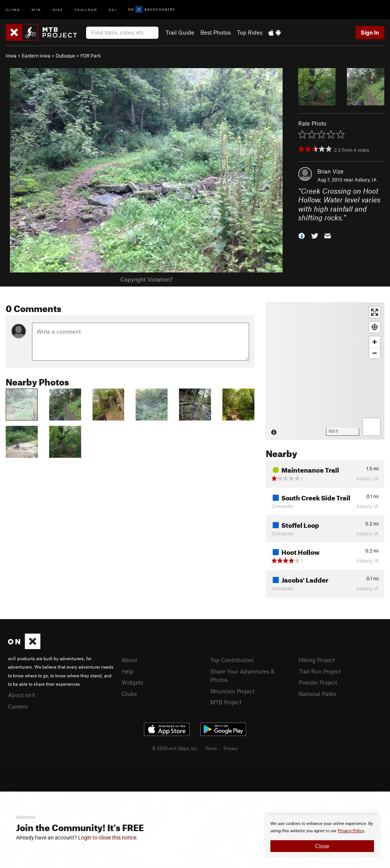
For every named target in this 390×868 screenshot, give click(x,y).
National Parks (317, 694)
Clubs (129, 694)
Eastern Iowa (36, 56)
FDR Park (91, 56)
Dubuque (65, 56)
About (129, 660)
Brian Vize (330, 171)
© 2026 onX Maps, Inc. (175, 748)
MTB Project (226, 702)
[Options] (372, 427)
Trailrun (86, 9)
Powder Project (318, 682)
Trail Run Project (320, 671)
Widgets (132, 682)
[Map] (325, 371)
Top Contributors (232, 660)
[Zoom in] (375, 342)
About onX (22, 695)
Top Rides (250, 32)
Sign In (370, 32)
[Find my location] (375, 327)
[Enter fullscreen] (375, 312)
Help (128, 671)
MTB (36, 9)
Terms (211, 748)
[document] (322, 836)
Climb (13, 9)
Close (322, 846)
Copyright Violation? (146, 279)
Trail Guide (180, 32)
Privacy (231, 748)
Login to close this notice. (108, 838)
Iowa (11, 56)
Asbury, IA (366, 180)
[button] (302, 235)
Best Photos (216, 32)
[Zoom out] (375, 353)
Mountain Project (232, 691)
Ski (113, 9)
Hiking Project (317, 660)
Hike (58, 9)
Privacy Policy (351, 831)
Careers (18, 706)
